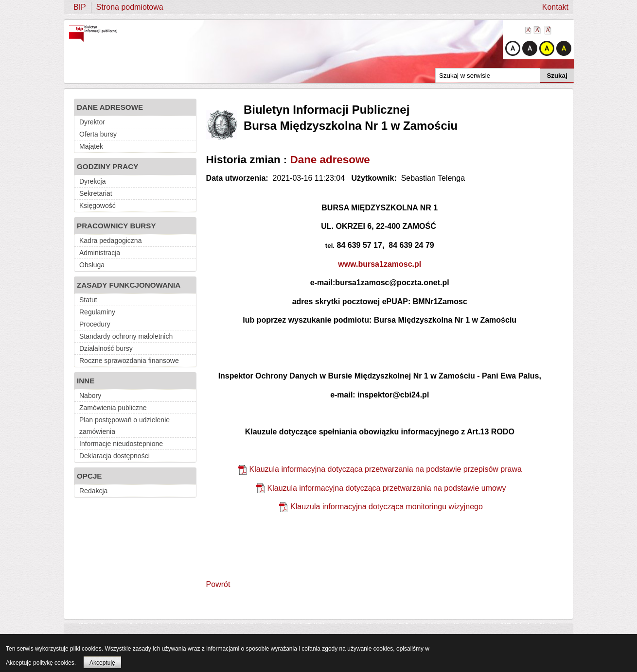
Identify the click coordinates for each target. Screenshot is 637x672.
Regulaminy (97, 312)
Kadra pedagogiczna (110, 241)
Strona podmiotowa (130, 7)
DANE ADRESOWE (110, 107)
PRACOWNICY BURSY (116, 226)
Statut (88, 300)
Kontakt (555, 7)
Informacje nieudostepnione (121, 444)
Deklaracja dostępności (115, 456)
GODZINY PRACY (107, 166)
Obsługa (92, 265)
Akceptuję (102, 663)
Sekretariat (96, 193)
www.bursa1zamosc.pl (380, 264)
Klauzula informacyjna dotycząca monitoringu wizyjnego (387, 507)
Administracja (100, 253)
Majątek (91, 146)
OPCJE (89, 476)
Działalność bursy (106, 348)
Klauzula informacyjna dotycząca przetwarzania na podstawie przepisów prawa (386, 469)
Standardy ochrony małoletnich (126, 336)
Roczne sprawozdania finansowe (129, 361)
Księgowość (97, 206)
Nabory (90, 396)
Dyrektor (92, 122)
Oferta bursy (98, 134)
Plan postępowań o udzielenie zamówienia (124, 426)
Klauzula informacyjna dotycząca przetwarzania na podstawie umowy (387, 488)
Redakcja (93, 491)
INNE (86, 381)
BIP (80, 7)
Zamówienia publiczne (113, 408)
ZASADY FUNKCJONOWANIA (129, 285)
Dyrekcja (92, 181)
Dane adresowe (330, 160)
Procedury (95, 324)
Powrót (218, 584)
